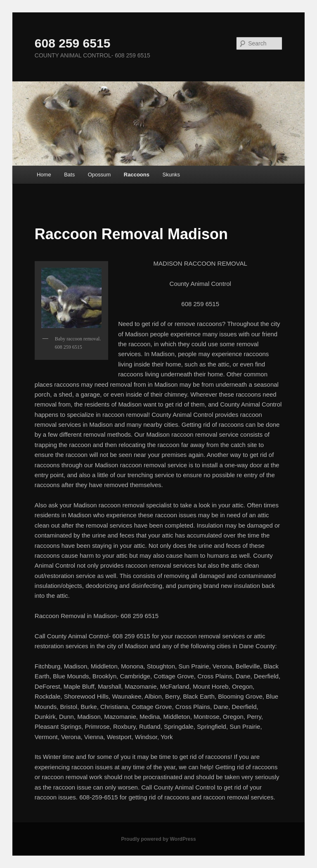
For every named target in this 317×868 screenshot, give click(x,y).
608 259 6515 (73, 43)
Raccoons (137, 175)
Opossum (99, 175)
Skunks (171, 175)
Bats (69, 175)
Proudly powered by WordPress (158, 839)
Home (44, 175)
